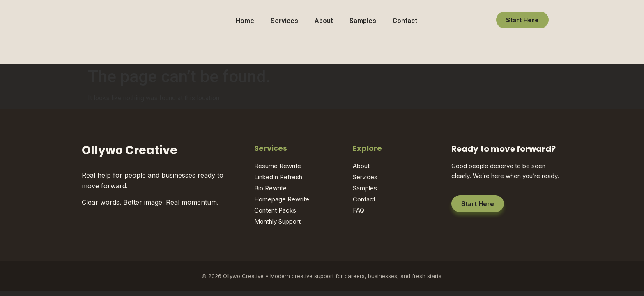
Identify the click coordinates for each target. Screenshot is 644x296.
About (324, 21)
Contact (405, 21)
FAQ (359, 210)
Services (284, 21)
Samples (363, 21)
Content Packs (275, 210)
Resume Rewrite (278, 166)
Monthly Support (277, 221)
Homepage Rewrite (282, 199)
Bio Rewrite (270, 188)
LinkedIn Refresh (278, 177)
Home (245, 21)
